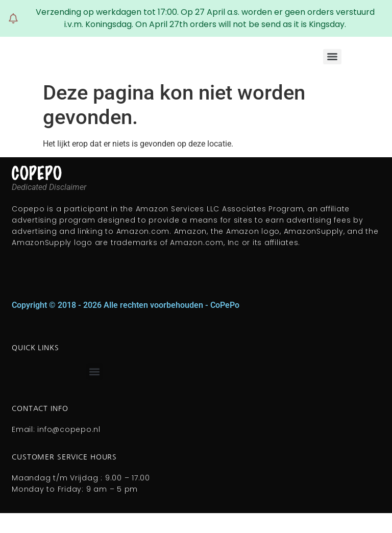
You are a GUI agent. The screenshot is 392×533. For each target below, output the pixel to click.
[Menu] (332, 57)
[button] (95, 371)
